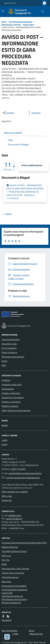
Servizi (31, 631)
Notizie (5, 425)
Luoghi (5, 440)
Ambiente (6, 380)
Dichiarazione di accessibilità (14, 586)
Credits (15, 634)
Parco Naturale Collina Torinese (15, 569)
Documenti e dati (9, 344)
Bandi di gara (28, 24)
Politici (4, 361)
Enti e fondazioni (9, 348)
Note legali (6, 582)
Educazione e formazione (13, 397)
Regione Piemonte (10, 3)
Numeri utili (7, 500)
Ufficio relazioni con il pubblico (15, 492)
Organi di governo (9, 352)
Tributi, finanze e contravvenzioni (16, 410)
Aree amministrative (11, 339)
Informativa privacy (10, 577)
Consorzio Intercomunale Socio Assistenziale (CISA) (24, 543)
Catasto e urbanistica (11, 393)
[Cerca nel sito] (42, 12)
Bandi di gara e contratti (11, 24)
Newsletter (7, 620)
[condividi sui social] (8, 113)
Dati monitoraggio (9, 631)
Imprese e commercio (11, 402)
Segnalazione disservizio (12, 596)
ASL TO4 (6, 560)
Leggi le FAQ (7, 593)
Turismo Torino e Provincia (13, 573)
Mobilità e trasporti (10, 406)
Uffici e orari (7, 496)
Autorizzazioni (8, 389)
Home (4, 22)
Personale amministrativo (13, 357)
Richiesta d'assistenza (11, 603)
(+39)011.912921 (18, 469)
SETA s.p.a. (6, 556)
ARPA (4, 564)
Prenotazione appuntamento (14, 599)
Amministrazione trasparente (21, 22)
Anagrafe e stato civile (12, 384)
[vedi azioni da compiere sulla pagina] (34, 113)
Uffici (4, 365)
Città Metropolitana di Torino (14, 551)
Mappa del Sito (36, 634)
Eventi (4, 444)
